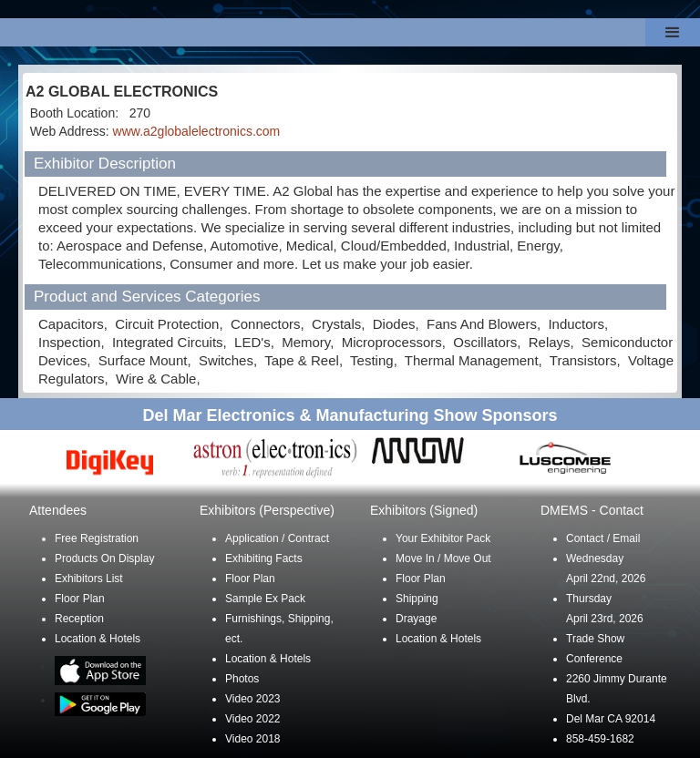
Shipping (417, 599)
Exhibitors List (89, 579)
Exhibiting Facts (264, 558)
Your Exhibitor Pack (443, 538)
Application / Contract (277, 538)
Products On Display (104, 558)
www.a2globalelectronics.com (197, 131)
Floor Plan (80, 599)
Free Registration (97, 538)
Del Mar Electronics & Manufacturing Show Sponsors (350, 415)
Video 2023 (253, 699)
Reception (79, 619)
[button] (673, 32)
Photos (242, 679)
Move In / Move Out (443, 558)
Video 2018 (253, 739)
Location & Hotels (98, 639)
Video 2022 (253, 719)
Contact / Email (603, 538)
